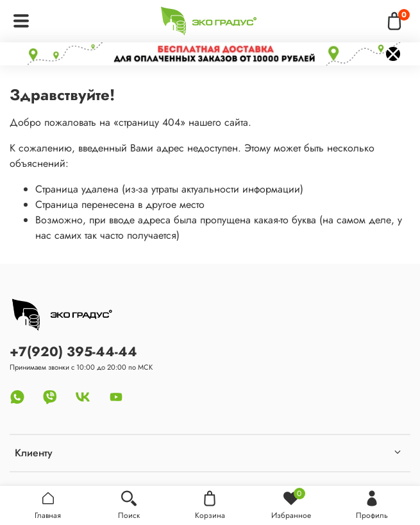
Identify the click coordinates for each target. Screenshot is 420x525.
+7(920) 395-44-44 (73, 352)
